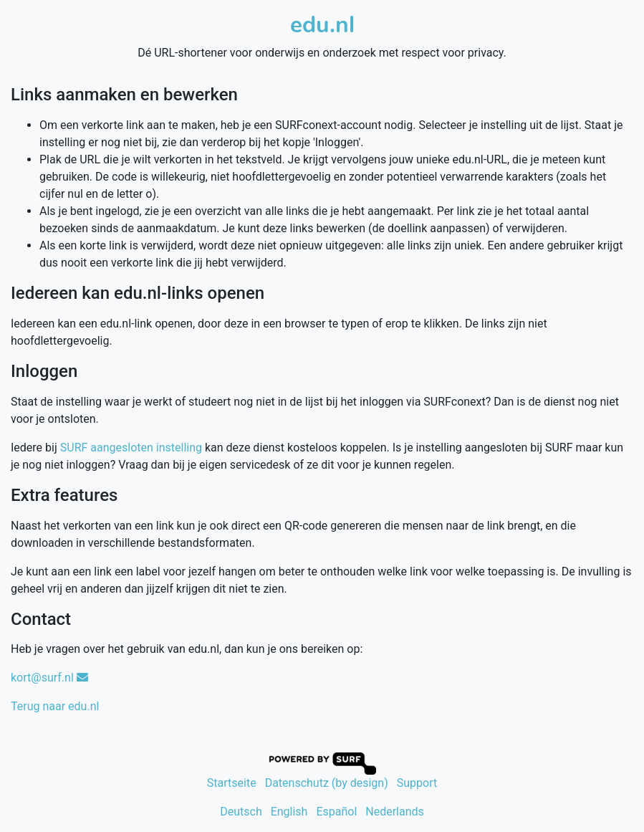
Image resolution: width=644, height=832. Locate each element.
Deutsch (241, 812)
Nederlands (395, 812)
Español (336, 812)
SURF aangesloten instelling (131, 448)
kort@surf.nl (49, 678)
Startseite (232, 783)
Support (417, 783)
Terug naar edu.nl (55, 706)
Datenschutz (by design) (327, 783)
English (289, 812)
